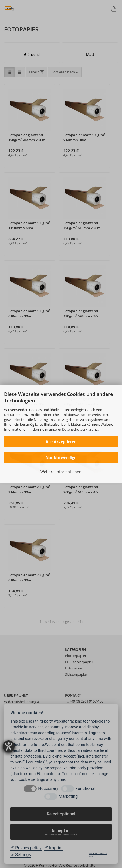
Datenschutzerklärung (80, 429)
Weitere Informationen (61, 472)
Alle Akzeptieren (61, 442)
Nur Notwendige (61, 458)
